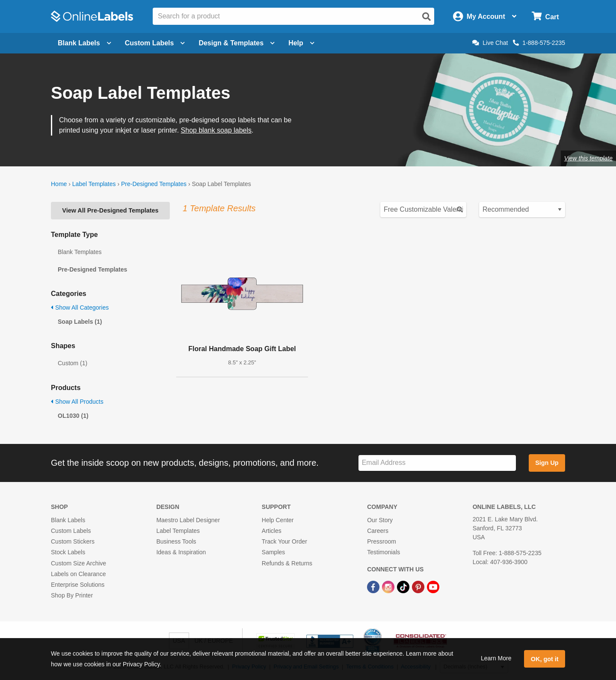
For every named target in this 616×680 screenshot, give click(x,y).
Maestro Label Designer (188, 520)
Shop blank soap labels (216, 130)
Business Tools (176, 541)
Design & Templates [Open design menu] (237, 43)
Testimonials (384, 552)
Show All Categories (80, 307)
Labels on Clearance (78, 574)
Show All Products (77, 402)
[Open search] (426, 17)
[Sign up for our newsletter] (437, 463)
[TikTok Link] (404, 586)
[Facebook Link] (374, 586)
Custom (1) (73, 363)
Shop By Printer (72, 595)
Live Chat (490, 43)
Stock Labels (68, 552)
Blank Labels (68, 520)
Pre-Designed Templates (154, 184)
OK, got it (545, 659)
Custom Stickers (73, 541)
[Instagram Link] (389, 586)
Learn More (496, 658)
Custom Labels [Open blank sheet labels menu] (155, 43)
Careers (378, 531)
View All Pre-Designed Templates (110, 210)
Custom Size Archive (78, 563)
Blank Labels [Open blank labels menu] (84, 43)
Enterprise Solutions (78, 585)
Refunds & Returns (287, 563)
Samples (273, 552)
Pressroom (382, 541)
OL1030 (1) (73, 416)
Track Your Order (284, 541)
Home (59, 184)
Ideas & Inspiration (181, 552)
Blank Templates (80, 252)
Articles (272, 531)
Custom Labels (71, 531)
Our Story (380, 520)
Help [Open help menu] (301, 43)
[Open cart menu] (545, 16)
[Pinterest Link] (419, 586)
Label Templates (94, 184)
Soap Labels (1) (80, 322)
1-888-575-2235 (539, 43)
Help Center (278, 520)
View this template (588, 158)
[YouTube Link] (433, 586)
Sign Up (547, 463)
